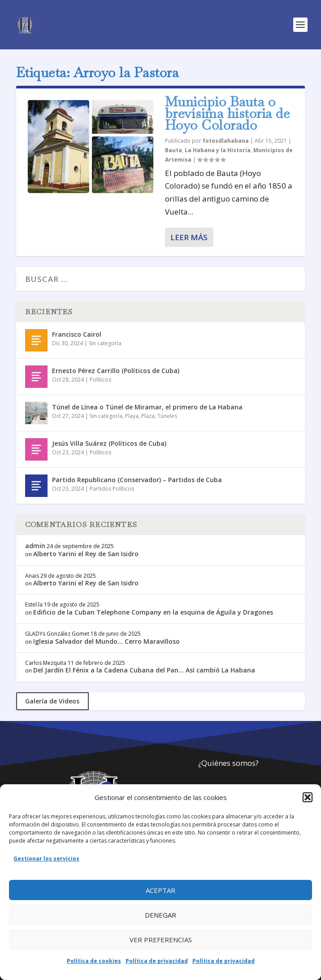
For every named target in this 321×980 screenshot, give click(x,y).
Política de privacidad (157, 961)
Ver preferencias (161, 940)
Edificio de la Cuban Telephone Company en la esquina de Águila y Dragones (153, 612)
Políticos (100, 380)
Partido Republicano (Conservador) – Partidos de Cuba (137, 480)
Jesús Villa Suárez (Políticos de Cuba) (109, 443)
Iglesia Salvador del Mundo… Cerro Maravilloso (106, 641)
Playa (132, 416)
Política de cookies (94, 961)
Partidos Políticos (112, 489)
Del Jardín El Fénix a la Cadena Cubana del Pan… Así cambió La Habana (144, 670)
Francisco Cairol (77, 334)
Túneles (167, 416)
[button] (308, 797)
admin (35, 546)
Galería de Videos (52, 701)
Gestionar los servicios (46, 859)
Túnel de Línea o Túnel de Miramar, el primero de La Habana (147, 407)
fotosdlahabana (226, 141)
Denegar (160, 915)
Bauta (174, 150)
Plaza (148, 416)
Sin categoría (105, 343)
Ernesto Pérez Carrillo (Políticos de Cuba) (116, 371)
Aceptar (160, 890)
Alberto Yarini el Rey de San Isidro (86, 554)
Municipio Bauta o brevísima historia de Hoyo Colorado (228, 113)
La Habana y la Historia (218, 150)
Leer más (189, 237)
